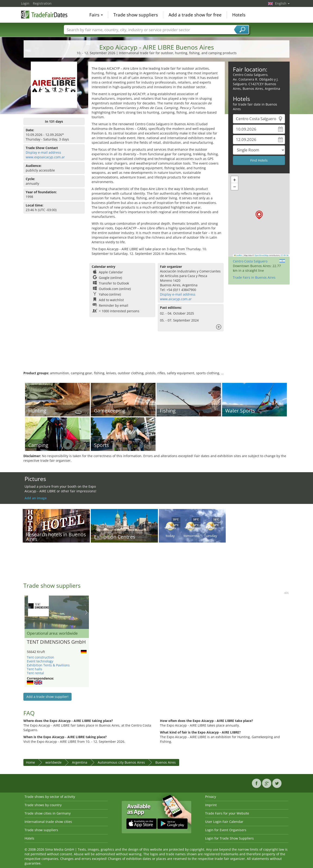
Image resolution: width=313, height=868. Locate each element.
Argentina (80, 762)
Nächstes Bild (86, 612)
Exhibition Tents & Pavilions (48, 665)
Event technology (40, 661)
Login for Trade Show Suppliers (229, 838)
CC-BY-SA (285, 255)
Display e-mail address (43, 152)
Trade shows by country (43, 805)
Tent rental (35, 673)
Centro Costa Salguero (250, 261)
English (282, 3)
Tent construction (41, 657)
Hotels (239, 15)
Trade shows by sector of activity (50, 797)
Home (30, 762)
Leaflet (238, 255)
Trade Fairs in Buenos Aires (254, 277)
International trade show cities (48, 822)
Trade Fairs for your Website (227, 813)
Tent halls (34, 669)
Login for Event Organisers (226, 830)
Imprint (211, 805)
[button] (259, 215)
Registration (42, 3)
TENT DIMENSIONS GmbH (56, 642)
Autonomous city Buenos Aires (121, 762)
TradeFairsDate (44, 14)
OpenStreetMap (261, 255)
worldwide (53, 762)
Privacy (211, 797)
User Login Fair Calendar (224, 822)
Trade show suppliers (136, 15)
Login (25, 3)
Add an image (36, 498)
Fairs (96, 15)
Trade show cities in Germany (48, 813)
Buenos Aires (166, 762)
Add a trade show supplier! (47, 697)
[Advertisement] (156, 356)
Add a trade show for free (195, 15)
